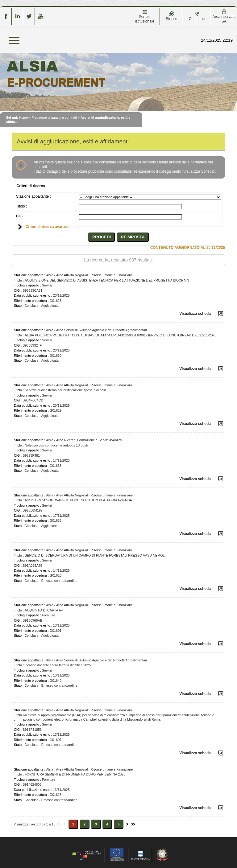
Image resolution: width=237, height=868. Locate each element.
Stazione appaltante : (33, 196)
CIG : (20, 216)
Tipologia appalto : (27, 285)
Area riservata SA (224, 16)
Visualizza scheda (195, 314)
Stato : (19, 306)
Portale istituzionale (145, 16)
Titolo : (22, 206)
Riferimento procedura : (31, 301)
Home (23, 117)
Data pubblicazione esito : (33, 295)
